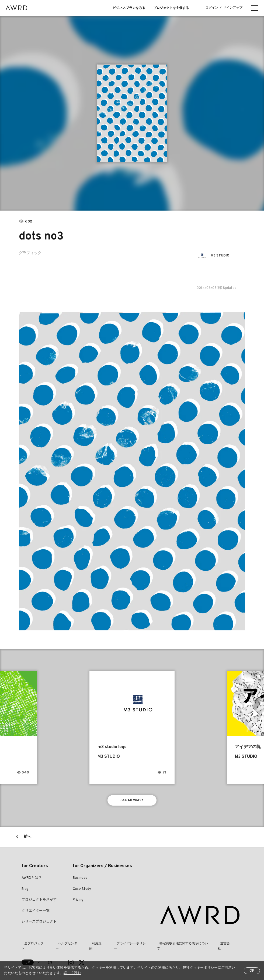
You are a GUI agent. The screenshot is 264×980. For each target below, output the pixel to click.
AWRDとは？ (32, 879)
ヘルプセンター (64, 945)
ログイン (212, 8)
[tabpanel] (132, 113)
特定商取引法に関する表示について (170, 945)
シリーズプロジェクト (39, 923)
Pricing (78, 901)
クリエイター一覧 (36, 912)
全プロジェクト (33, 945)
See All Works (132, 801)
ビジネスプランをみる (129, 8)
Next (260, 728)
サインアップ (233, 8)
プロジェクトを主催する (171, 8)
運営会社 (211, 945)
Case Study (82, 890)
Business (80, 879)
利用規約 (89, 945)
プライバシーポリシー (120, 945)
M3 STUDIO (222, 256)
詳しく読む (72, 973)
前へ (27, 838)
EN (50, 959)
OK (252, 971)
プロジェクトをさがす (39, 901)
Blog (25, 890)
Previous (4, 728)
